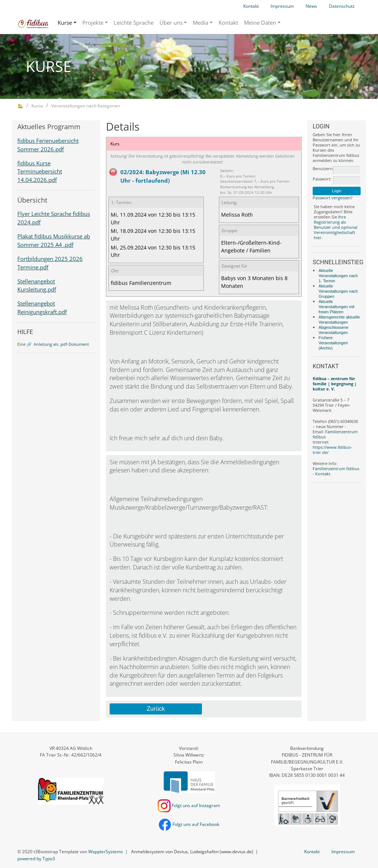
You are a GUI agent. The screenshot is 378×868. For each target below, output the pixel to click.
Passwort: (322, 179)
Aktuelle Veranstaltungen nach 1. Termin (338, 276)
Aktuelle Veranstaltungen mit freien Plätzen (336, 307)
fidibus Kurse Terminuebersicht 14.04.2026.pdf (40, 172)
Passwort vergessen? (333, 198)
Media (200, 23)
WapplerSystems (106, 852)
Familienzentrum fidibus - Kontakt (336, 471)
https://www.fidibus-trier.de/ (332, 450)
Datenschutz (342, 6)
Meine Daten (260, 23)
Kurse (65, 23)
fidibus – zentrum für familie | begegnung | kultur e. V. (335, 384)
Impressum (282, 6)
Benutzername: (322, 169)
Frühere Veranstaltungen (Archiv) (333, 343)
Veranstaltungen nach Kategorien (86, 106)
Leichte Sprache (134, 23)
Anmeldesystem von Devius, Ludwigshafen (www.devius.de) (192, 852)
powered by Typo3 (36, 859)
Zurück (156, 709)
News (311, 6)
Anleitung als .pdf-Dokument (61, 344)
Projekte (93, 23)
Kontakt (251, 6)
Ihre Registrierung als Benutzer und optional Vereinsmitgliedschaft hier (336, 227)
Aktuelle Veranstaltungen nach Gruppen (338, 291)
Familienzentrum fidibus (335, 434)
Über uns (171, 23)
